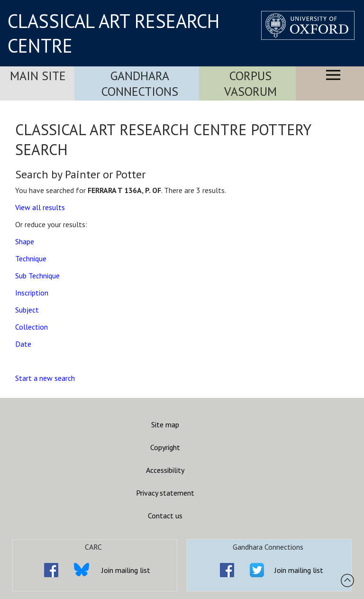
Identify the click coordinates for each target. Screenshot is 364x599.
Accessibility (165, 470)
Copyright (165, 447)
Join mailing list (126, 570)
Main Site (38, 76)
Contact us (165, 516)
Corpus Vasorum (250, 83)
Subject (27, 310)
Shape (25, 241)
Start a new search (45, 378)
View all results (40, 207)
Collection (32, 327)
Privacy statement (165, 493)
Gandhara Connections (140, 83)
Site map (165, 424)
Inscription (32, 293)
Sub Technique (37, 276)
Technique (31, 258)
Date (23, 344)
